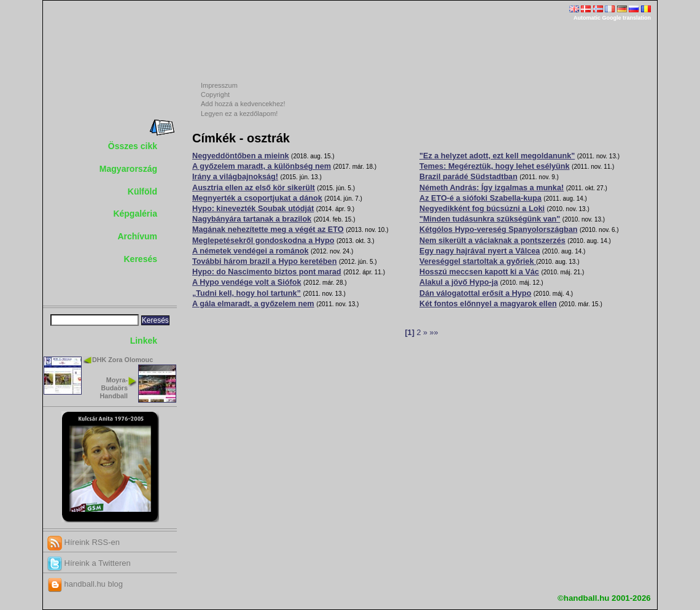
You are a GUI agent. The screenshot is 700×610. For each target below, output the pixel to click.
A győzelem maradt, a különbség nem (262, 166)
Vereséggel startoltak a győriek (478, 261)
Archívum (137, 236)
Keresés (141, 259)
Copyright (215, 95)
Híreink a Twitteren (89, 563)
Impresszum (219, 85)
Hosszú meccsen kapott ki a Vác (479, 272)
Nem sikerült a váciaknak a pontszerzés (492, 241)
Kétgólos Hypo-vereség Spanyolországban (498, 230)
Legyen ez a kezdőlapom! (239, 114)
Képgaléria (135, 214)
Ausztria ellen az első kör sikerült (254, 188)
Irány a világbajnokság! (235, 177)
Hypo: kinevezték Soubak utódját (253, 209)
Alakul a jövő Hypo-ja (459, 282)
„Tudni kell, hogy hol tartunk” (247, 293)
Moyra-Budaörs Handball (114, 388)
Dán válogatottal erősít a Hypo (475, 293)
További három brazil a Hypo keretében (264, 261)
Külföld (142, 191)
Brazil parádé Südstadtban (469, 177)
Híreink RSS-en (84, 542)
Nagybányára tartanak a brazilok (252, 219)
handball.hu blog (85, 584)
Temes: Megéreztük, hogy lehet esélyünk (495, 166)
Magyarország (128, 169)
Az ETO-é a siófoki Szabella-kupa (480, 198)
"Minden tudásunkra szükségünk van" (490, 219)
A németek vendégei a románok (250, 251)
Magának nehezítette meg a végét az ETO (268, 230)
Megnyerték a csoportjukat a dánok (257, 198)
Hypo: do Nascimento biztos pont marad (267, 272)
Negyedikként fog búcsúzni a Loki (482, 209)
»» (434, 333)
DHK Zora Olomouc (122, 360)
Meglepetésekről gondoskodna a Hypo (263, 241)
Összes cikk (133, 146)
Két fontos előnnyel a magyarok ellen (488, 304)
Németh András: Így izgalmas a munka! (492, 188)
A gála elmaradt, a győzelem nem (253, 304)
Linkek (144, 341)
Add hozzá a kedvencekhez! (243, 104)
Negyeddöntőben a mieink (241, 156)
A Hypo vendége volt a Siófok (247, 282)
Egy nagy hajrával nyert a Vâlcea (480, 251)
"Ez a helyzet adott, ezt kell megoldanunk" (497, 156)
